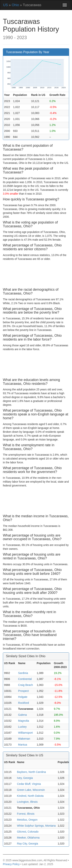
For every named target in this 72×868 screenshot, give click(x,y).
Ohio (15, 5)
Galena (22, 715)
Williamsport (25, 733)
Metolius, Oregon (27, 820)
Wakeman (24, 739)
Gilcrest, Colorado (28, 832)
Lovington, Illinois (27, 802)
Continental (25, 679)
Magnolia (24, 721)
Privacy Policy (11, 864)
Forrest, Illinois (26, 814)
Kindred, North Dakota (30, 796)
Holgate (23, 697)
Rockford (23, 703)
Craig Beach (25, 685)
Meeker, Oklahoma (28, 838)
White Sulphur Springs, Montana (36, 826)
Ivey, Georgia (25, 778)
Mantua (23, 745)
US (5, 5)
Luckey (22, 727)
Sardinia (23, 673)
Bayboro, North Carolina (31, 772)
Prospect (23, 691)
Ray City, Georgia (28, 844)
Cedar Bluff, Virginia (29, 784)
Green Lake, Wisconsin (31, 790)
